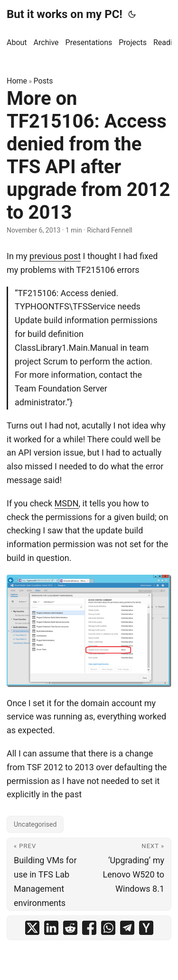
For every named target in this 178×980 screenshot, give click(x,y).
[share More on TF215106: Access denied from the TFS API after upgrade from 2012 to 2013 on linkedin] (51, 928)
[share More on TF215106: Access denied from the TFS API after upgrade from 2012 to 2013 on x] (32, 928)
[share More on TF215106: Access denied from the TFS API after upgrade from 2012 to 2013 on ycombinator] (146, 928)
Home (17, 81)
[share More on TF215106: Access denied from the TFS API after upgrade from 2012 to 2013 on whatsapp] (108, 928)
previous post (55, 256)
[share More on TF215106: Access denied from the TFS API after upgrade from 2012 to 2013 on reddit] (70, 928)
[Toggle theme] (132, 14)
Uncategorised (35, 824)
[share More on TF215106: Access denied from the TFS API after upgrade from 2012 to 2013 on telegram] (127, 928)
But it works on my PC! (65, 14)
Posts (43, 81)
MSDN (67, 503)
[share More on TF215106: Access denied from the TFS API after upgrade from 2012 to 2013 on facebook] (89, 928)
